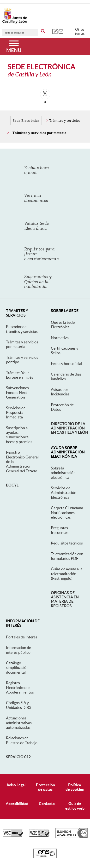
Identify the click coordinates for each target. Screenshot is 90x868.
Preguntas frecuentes (60, 530)
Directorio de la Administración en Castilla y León (69, 428)
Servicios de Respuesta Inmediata (16, 413)
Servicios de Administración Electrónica (64, 493)
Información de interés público (18, 650)
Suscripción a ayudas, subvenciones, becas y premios (19, 435)
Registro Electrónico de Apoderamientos (20, 687)
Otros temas (80, 31)
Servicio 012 (18, 757)
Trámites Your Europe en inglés (20, 375)
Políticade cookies (75, 787)
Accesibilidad (17, 804)
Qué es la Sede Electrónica (63, 325)
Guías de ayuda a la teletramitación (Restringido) (67, 574)
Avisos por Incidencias (60, 392)
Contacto (47, 804)
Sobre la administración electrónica (63, 473)
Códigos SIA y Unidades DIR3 (19, 705)
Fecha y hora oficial (66, 364)
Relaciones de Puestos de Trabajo (22, 740)
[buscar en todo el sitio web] (43, 30)
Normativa (60, 338)
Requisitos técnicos (67, 543)
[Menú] (14, 47)
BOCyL (12, 485)
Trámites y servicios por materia (22, 344)
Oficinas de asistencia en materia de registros (65, 599)
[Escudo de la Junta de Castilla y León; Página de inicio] (15, 23)
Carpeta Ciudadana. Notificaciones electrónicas (67, 512)
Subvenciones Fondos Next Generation (17, 392)
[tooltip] (55, 31)
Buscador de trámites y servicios (22, 329)
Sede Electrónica (26, 121)
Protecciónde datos (45, 787)
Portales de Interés (22, 637)
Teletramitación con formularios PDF (67, 556)
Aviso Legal (16, 785)
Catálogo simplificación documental (17, 668)
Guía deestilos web (75, 806)
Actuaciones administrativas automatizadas (19, 723)
